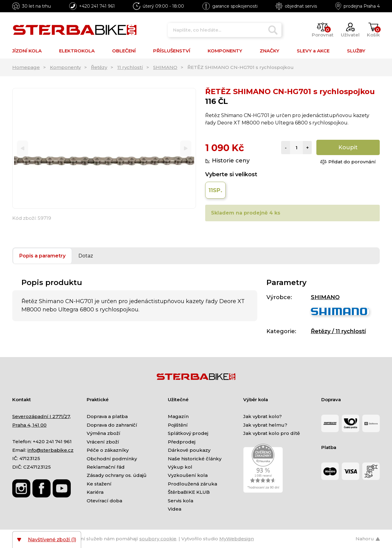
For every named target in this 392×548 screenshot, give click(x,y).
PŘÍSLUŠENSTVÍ (172, 51)
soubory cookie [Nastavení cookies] (158, 539)
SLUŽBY (356, 51)
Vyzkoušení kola (188, 475)
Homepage (26, 67)
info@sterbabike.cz (51, 450)
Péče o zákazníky (108, 450)
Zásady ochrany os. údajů (117, 475)
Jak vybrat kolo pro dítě (271, 433)
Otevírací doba (104, 501)
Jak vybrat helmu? (265, 425)
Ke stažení (99, 484)
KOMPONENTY (225, 51)
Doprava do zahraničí (112, 425)
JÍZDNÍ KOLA (27, 51)
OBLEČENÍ (124, 51)
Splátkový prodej (188, 433)
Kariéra (95, 492)
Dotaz (86, 256)
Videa (175, 509)
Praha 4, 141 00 (29, 425)
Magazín (178, 416)
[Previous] (23, 148)
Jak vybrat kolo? (262, 416)
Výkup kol (180, 467)
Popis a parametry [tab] (42, 256)
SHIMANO (165, 67)
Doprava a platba (107, 416)
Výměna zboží (104, 433)
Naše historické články (195, 459)
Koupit (348, 147)
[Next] (186, 148)
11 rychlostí (130, 67)
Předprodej (182, 442)
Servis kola (181, 501)
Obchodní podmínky (112, 459)
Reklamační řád (106, 467)
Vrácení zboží (103, 442)
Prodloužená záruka (192, 484)
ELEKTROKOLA (77, 51)
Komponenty (65, 67)
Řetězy (99, 67)
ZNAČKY (269, 51)
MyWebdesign (237, 539)
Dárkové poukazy (189, 450)
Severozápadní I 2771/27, (41, 416)
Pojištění (178, 425)
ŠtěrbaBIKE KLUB (189, 492)
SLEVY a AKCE (313, 51)
